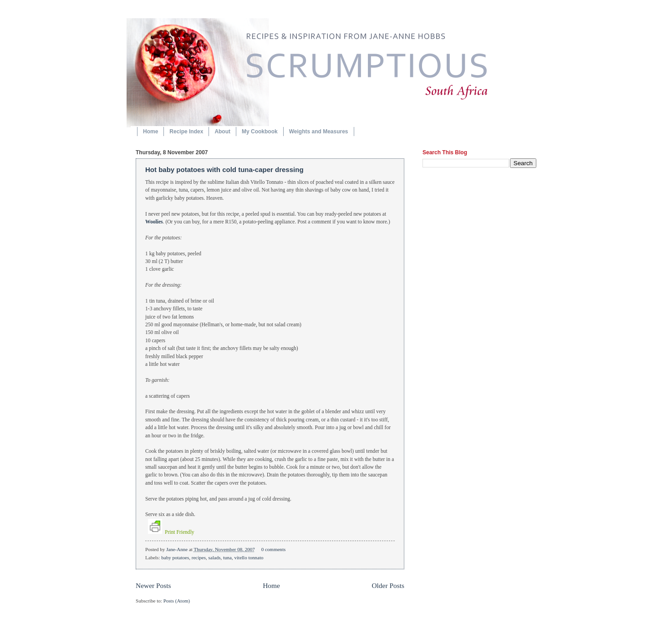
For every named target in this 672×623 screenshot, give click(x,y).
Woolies (154, 222)
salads (214, 557)
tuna (227, 557)
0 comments (274, 549)
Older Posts (388, 585)
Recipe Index (186, 132)
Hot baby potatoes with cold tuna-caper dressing (224, 170)
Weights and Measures (319, 132)
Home (150, 132)
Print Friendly (171, 532)
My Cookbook (260, 132)
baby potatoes (175, 557)
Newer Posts (153, 585)
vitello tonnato (249, 557)
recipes (199, 557)
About (222, 132)
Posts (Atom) (177, 601)
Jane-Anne (178, 549)
